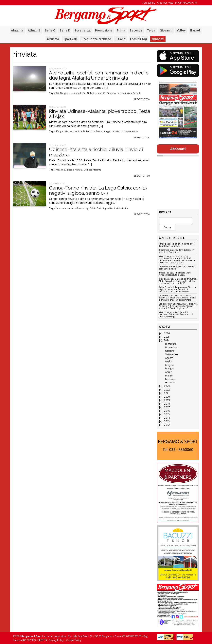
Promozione (104, 30)
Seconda (136, 30)
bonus (59, 208)
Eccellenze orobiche (96, 39)
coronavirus (69, 208)
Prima (121, 30)
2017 (167, 407)
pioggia (107, 131)
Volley (181, 30)
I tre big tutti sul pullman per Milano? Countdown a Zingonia (177, 245)
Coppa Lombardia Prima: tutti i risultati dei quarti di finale (177, 268)
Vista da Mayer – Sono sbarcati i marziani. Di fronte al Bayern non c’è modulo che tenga (176, 314)
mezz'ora (61, 170)
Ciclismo (53, 39)
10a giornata (62, 131)
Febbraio (170, 379)
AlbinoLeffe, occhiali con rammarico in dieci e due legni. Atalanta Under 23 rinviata (99, 75)
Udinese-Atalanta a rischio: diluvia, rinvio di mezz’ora (96, 152)
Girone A (111, 93)
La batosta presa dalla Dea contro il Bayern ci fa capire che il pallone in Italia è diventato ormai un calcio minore (177, 298)
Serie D (65, 30)
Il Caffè (121, 39)
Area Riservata (165, 3)
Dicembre (171, 344)
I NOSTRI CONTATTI (186, 3)
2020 (167, 397)
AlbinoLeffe (80, 93)
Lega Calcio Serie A (94, 208)
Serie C (50, 30)
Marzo (169, 376)
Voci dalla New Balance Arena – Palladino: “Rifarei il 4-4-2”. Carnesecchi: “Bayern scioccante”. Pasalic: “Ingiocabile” (178, 306)
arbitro (78, 131)
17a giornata (66, 93)
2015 (167, 414)
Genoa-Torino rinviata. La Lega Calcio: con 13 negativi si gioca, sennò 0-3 (98, 190)
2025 (167, 337)
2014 (167, 418)
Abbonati (158, 39)
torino (125, 208)
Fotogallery (149, 3)
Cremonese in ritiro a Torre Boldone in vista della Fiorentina (177, 251)
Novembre (171, 347)
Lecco (120, 93)
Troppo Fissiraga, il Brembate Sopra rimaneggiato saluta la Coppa (175, 274)
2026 (167, 333)
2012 (167, 425)
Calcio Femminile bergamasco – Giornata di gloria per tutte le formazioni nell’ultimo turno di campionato (177, 290)
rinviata (128, 93)
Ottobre (170, 351)
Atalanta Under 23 (96, 93)
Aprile (169, 372)
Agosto (169, 358)
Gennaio (170, 382)
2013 (167, 421)
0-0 (57, 93)
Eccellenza (83, 30)
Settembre (171, 354)
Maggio (169, 368)
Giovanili (166, 30)
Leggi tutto (142, 99)
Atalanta (17, 30)
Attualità (34, 30)
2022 (167, 390)
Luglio (169, 362)
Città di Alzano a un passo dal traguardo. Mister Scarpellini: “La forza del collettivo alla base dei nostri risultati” (178, 281)
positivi (109, 208)
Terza (151, 30)
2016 (167, 411)
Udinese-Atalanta (129, 131)
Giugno (169, 365)
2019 (167, 400)
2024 (167, 340)
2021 (167, 393)
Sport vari (70, 39)
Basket (195, 30)
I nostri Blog (139, 39)
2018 (167, 404)
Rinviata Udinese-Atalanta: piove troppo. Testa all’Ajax (100, 114)
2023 (167, 386)
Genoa (80, 208)
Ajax (72, 131)
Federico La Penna (93, 131)
